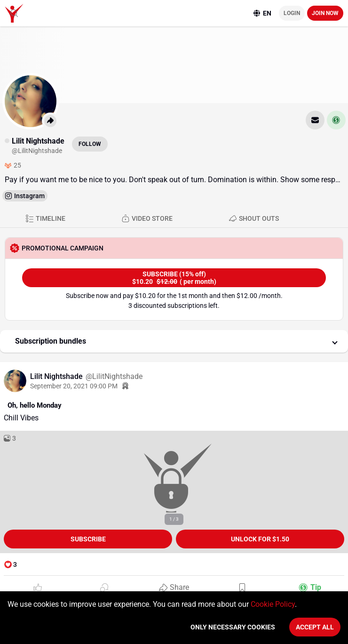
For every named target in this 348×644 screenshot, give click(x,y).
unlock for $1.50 (260, 539)
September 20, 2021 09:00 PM (74, 386)
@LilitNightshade (114, 376)
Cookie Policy (273, 604)
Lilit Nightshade (57, 376)
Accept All (315, 627)
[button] (174, 341)
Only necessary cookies (233, 627)
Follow (90, 144)
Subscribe (88, 539)
